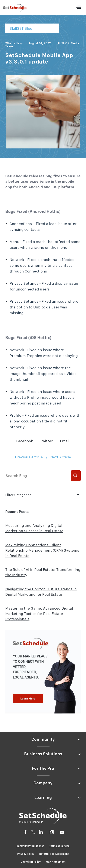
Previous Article (29, 457)
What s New (14, 43)
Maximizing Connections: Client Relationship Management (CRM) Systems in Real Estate (42, 550)
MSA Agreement (56, 862)
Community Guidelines (30, 846)
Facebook (25, 441)
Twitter (46, 441)
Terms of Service (59, 846)
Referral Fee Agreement (54, 854)
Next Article (61, 457)
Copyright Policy (31, 862)
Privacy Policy (26, 854)
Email (65, 441)
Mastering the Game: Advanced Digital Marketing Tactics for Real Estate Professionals (39, 614)
